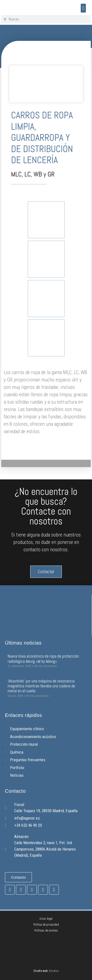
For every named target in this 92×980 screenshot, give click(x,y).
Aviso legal (46, 919)
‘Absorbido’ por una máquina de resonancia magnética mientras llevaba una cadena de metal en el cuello (41, 686)
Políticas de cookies (46, 931)
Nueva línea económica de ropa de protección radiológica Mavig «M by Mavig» (43, 659)
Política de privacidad (46, 925)
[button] (83, 8)
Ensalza (54, 971)
